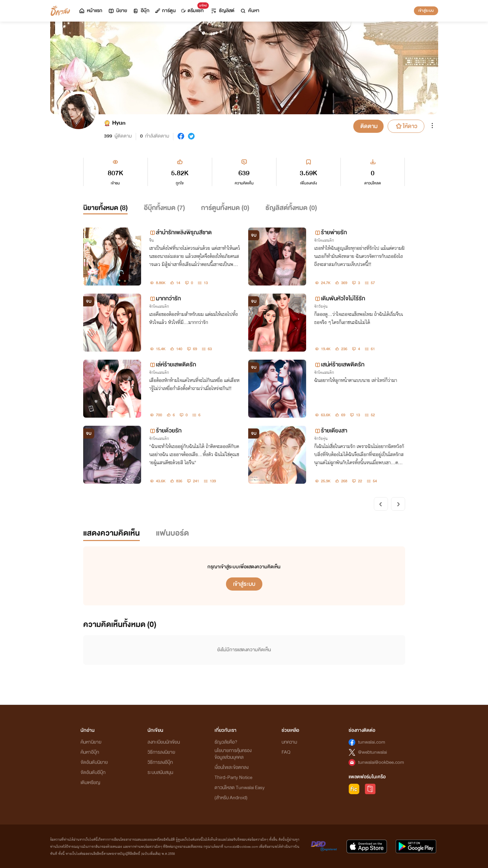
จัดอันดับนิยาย (94, 762)
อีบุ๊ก (141, 11)
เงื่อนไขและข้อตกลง (232, 767)
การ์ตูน (165, 11)
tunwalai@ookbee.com (381, 762)
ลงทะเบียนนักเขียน (164, 742)
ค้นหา (250, 11)
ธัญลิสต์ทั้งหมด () (291, 208)
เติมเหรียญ (90, 783)
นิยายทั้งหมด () (105, 208)
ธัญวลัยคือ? (226, 742)
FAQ (286, 752)
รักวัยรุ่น (321, 306)
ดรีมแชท (194, 9)
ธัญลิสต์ (222, 11)
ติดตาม (369, 126)
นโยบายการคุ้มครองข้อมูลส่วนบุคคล (233, 754)
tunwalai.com (372, 742)
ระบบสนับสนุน (160, 772)
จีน (152, 240)
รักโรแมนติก (324, 240)
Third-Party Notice (233, 777)
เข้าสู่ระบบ (426, 10)
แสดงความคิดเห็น (111, 533)
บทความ (289, 742)
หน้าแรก (90, 11)
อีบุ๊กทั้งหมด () (164, 208)
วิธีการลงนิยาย (161, 752)
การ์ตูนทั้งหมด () (225, 208)
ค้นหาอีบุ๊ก (90, 752)
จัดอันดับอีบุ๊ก (93, 772)
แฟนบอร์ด (172, 533)
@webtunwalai (372, 752)
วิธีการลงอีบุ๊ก (160, 762)
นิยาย (117, 11)
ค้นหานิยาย (91, 742)
